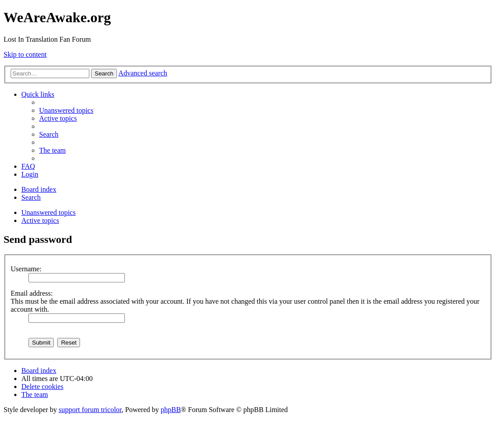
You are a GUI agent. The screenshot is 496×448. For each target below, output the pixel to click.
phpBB (171, 410)
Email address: (32, 293)
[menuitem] (66, 110)
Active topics (40, 220)
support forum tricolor (90, 410)
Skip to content (25, 54)
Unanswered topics (48, 212)
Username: (26, 269)
